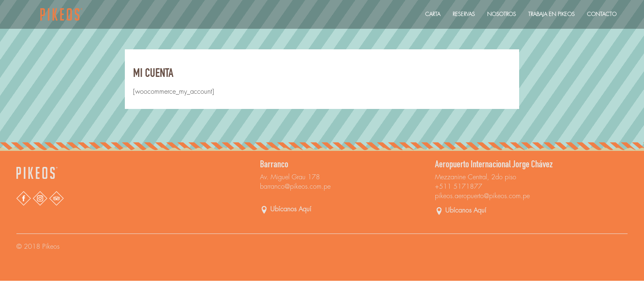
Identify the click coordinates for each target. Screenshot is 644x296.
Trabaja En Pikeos (551, 14)
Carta (433, 14)
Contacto (602, 14)
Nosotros (501, 14)
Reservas (464, 14)
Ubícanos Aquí (291, 210)
